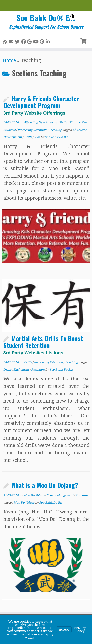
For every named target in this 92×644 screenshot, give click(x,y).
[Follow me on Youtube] (36, 42)
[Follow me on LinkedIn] (48, 42)
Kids (37, 137)
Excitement (22, 370)
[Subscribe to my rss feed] (6, 42)
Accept (64, 630)
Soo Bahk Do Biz (56, 137)
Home (9, 60)
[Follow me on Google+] (30, 42)
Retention (38, 370)
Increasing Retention (33, 130)
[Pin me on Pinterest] (43, 42)
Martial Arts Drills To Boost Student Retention (43, 344)
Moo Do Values (34, 495)
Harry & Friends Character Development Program (41, 104)
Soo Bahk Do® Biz (46, 18)
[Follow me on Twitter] (18, 42)
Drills (64, 122)
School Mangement (60, 495)
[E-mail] (12, 42)
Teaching (56, 130)
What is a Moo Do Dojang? (45, 485)
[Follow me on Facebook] (24, 42)
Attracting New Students (41, 122)
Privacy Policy (80, 629)
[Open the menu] (74, 39)
